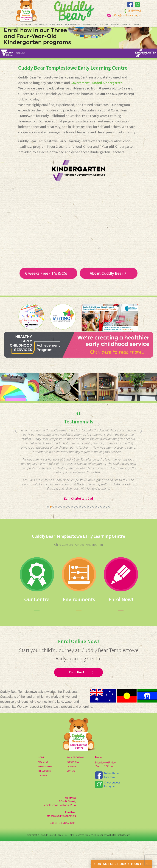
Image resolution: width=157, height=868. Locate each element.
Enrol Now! (77, 699)
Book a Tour (56, 24)
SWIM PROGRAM (75, 784)
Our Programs (73, 24)
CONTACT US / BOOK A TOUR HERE (121, 864)
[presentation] (7, 56)
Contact (19, 28)
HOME (41, 784)
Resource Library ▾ (120, 24)
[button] (48, 534)
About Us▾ (26, 24)
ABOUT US (43, 789)
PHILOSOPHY (45, 798)
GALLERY (43, 802)
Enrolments (40, 24)
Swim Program (90, 24)
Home (15, 24)
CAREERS (71, 793)
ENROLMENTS (45, 793)
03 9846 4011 (134, 11)
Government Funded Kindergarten (97, 110)
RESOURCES (73, 789)
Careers (137, 24)
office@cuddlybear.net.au (127, 15)
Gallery (104, 24)
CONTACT (72, 798)
